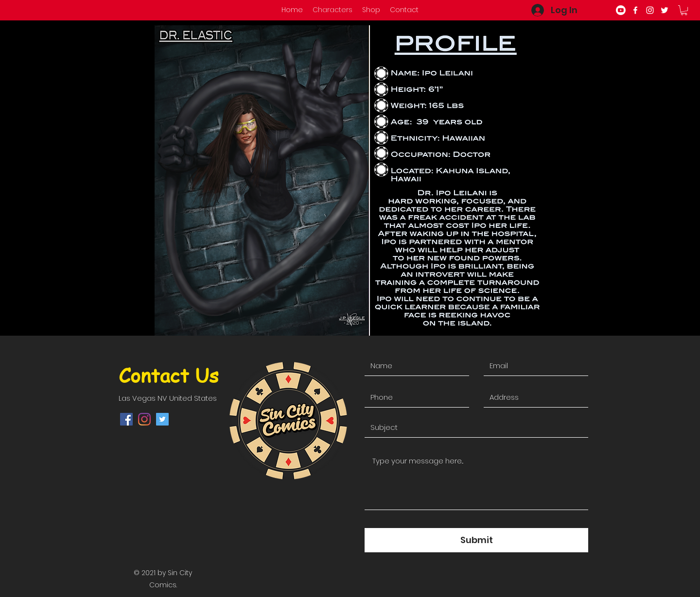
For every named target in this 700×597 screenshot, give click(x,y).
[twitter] (665, 10)
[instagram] (650, 10)
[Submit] (476, 540)
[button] (684, 10)
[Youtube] (621, 10)
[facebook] (635, 10)
